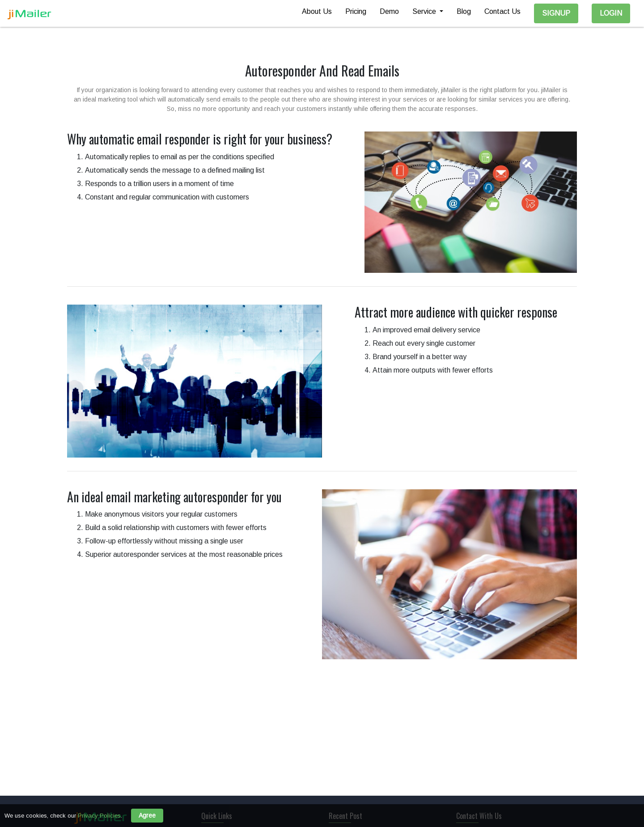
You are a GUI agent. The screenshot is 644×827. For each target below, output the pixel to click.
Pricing (356, 11)
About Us (317, 11)
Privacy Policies (99, 816)
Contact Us (502, 11)
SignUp (556, 13)
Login (611, 13)
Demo (389, 11)
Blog (464, 11)
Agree (147, 815)
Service (425, 11)
